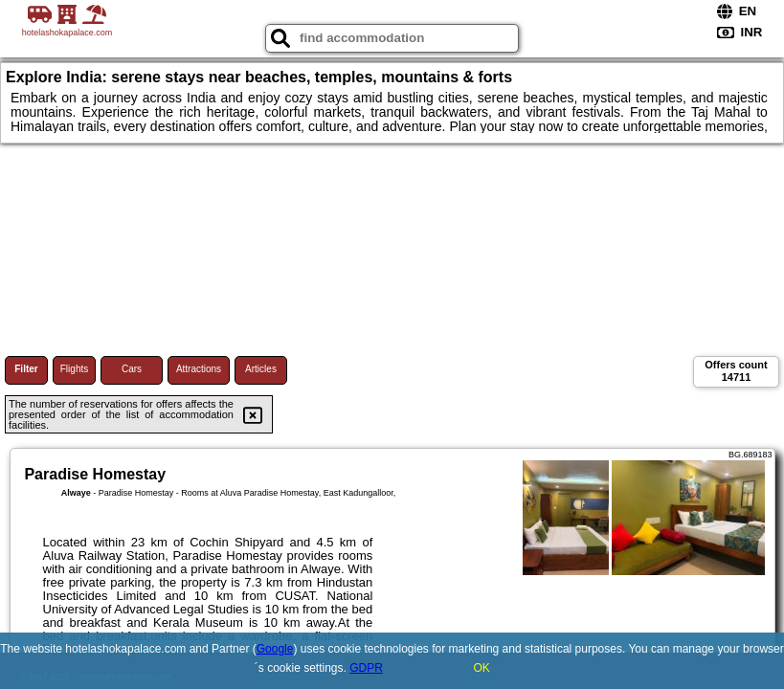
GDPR (366, 668)
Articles (261, 369)
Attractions (199, 369)
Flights (74, 369)
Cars (132, 369)
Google (275, 649)
